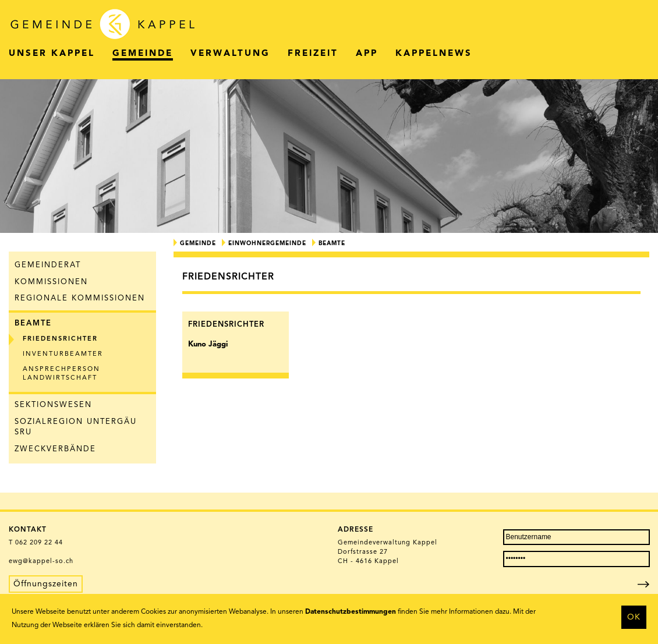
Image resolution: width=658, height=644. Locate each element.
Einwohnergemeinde (267, 243)
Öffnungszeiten (46, 584)
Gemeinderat (48, 265)
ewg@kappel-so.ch (41, 562)
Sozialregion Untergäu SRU (76, 427)
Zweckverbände (55, 449)
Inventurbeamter (63, 354)
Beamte (33, 323)
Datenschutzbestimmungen (351, 612)
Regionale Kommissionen (80, 298)
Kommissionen (51, 282)
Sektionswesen (53, 405)
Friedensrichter (60, 339)
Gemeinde (198, 243)
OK (634, 617)
